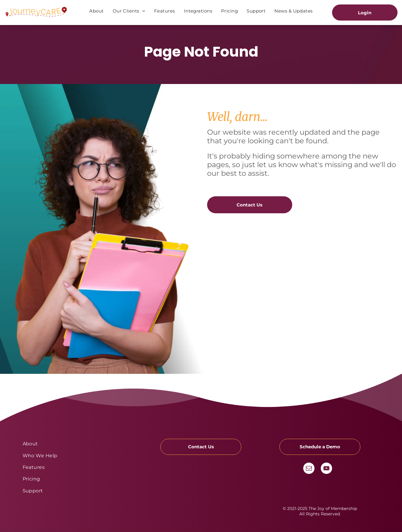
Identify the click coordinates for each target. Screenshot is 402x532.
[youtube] (326, 469)
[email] (309, 469)
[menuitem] (96, 11)
